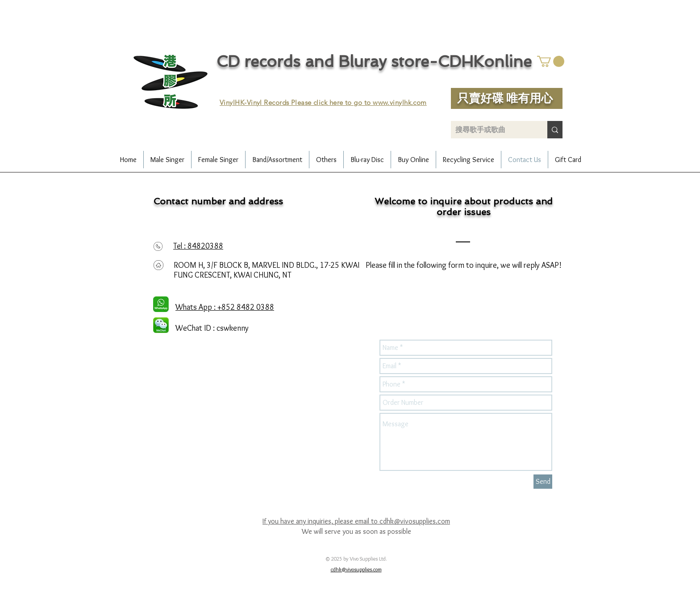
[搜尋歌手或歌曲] (492, 130)
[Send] (543, 482)
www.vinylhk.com (400, 102)
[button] (551, 61)
